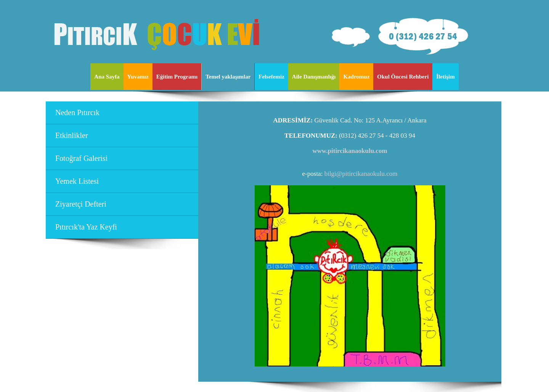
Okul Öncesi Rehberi (403, 77)
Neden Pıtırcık (77, 112)
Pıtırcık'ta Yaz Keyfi (86, 227)
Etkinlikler (72, 135)
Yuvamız (138, 77)
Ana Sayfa (107, 77)
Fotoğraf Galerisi (81, 158)
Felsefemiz (271, 77)
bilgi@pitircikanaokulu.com (361, 174)
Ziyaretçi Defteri (81, 204)
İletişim (445, 77)
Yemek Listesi (77, 181)
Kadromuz (356, 77)
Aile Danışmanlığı (314, 77)
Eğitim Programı (177, 77)
